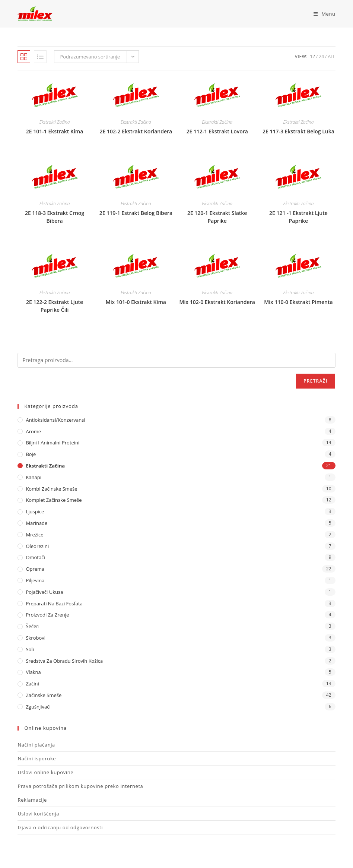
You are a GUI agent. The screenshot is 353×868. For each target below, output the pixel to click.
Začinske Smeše (44, 695)
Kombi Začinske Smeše (51, 489)
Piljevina (35, 580)
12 (312, 56)
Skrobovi (36, 638)
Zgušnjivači (38, 707)
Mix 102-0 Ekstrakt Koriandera (217, 302)
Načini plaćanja (36, 745)
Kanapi (34, 477)
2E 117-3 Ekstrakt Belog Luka (298, 131)
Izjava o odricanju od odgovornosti (60, 827)
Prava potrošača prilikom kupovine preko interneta (80, 786)
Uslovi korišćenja (38, 814)
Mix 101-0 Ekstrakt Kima (136, 302)
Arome (33, 431)
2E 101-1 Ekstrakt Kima (55, 131)
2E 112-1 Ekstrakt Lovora (217, 131)
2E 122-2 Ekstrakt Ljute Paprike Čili (55, 306)
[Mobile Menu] (322, 14)
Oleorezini (37, 546)
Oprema (35, 569)
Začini (32, 684)
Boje (31, 454)
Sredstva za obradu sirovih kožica (64, 661)
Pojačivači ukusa (44, 592)
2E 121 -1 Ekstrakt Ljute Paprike (298, 217)
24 (321, 56)
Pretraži (315, 381)
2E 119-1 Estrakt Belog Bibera (136, 213)
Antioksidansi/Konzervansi (55, 420)
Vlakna (33, 672)
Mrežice (34, 535)
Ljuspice (35, 511)
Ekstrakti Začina (55, 122)
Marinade (36, 523)
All (331, 56)
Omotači (35, 557)
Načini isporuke (37, 758)
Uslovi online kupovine (45, 772)
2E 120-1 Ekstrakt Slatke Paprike (217, 217)
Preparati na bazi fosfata (54, 604)
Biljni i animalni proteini (53, 443)
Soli (30, 649)
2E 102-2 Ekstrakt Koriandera (136, 131)
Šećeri (33, 626)
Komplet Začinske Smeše (54, 500)
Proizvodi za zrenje (47, 615)
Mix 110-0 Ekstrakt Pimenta (298, 302)
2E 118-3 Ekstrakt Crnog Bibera (55, 217)
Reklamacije (32, 800)
